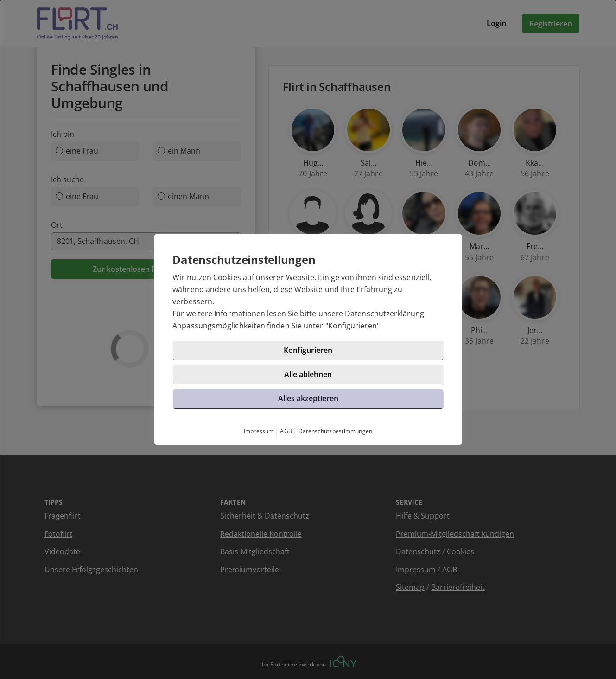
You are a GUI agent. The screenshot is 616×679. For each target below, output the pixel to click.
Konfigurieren (352, 326)
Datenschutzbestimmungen (336, 431)
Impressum (259, 431)
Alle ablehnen (308, 374)
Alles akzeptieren (308, 398)
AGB (286, 431)
